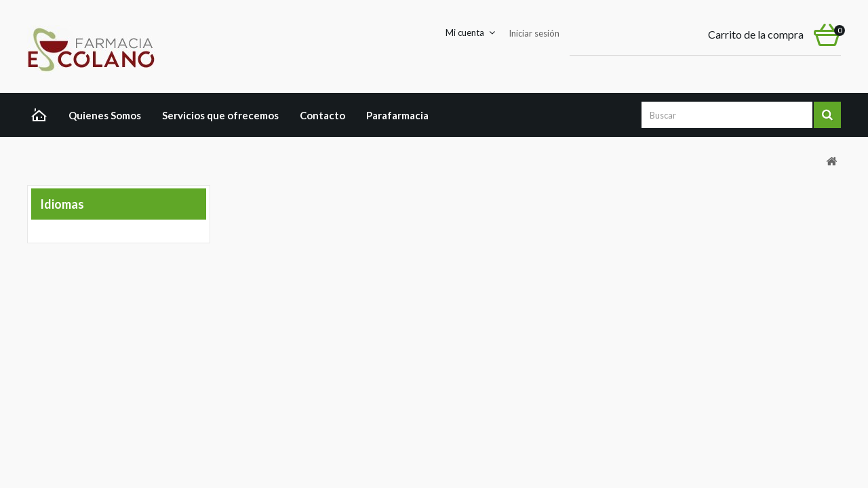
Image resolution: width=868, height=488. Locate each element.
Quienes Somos (105, 115)
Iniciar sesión (534, 33)
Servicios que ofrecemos (220, 115)
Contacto (322, 115)
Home (42, 117)
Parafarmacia (397, 115)
